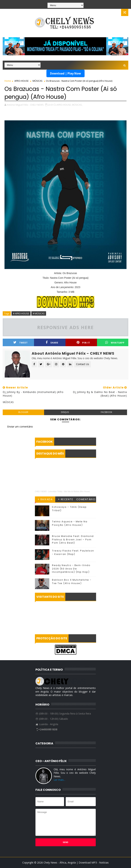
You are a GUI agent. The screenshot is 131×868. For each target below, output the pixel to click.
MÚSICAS (38, 81)
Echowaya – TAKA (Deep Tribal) (69, 509)
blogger (23, 412)
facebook (106, 412)
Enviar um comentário (20, 427)
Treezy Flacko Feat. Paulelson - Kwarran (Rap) (73, 552)
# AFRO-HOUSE (21, 313)
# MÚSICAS (39, 313)
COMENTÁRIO (86, 499)
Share (52, 343)
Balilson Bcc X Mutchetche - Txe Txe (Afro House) (72, 581)
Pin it (83, 343)
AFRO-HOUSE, (64, 105)
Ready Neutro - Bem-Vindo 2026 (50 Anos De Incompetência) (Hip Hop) (71, 569)
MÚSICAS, (77, 105)
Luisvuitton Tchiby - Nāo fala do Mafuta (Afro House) (69, 491)
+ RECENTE (66, 499)
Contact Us (83, 364)
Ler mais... (59, 780)
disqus (65, 412)
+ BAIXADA (45, 499)
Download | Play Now (65, 73)
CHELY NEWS (41, 491)
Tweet (21, 343)
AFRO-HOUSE (22, 81)
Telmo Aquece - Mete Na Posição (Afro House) (70, 523)
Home (8, 81)
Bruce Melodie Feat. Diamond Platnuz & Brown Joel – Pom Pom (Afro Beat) (73, 539)
